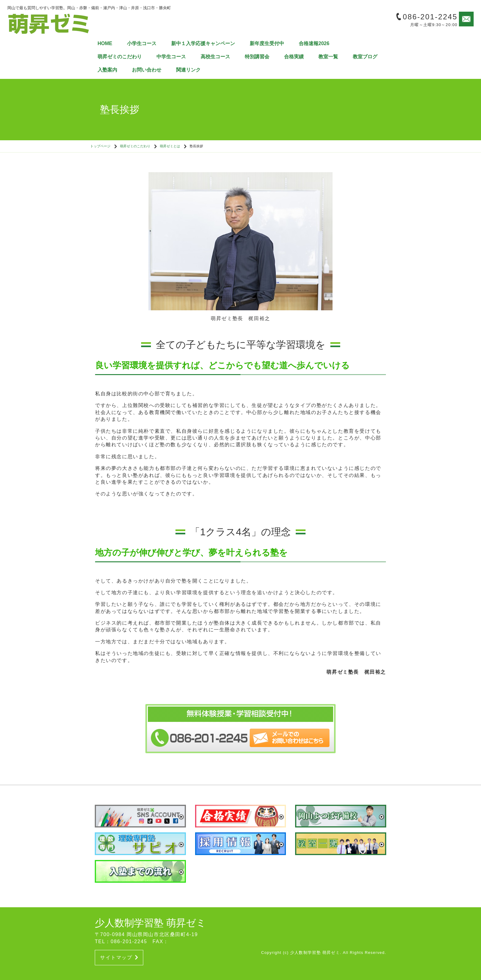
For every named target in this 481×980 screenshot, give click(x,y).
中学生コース (171, 57)
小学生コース (142, 43)
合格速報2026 (314, 43)
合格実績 (294, 57)
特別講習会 (257, 57)
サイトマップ (119, 957)
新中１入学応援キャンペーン (203, 43)
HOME (105, 43)
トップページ (100, 146)
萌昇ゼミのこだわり (120, 57)
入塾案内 (107, 70)
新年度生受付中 (267, 43)
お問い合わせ (147, 70)
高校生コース (215, 57)
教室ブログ (365, 57)
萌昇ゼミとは (170, 146)
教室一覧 (328, 57)
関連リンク (188, 70)
